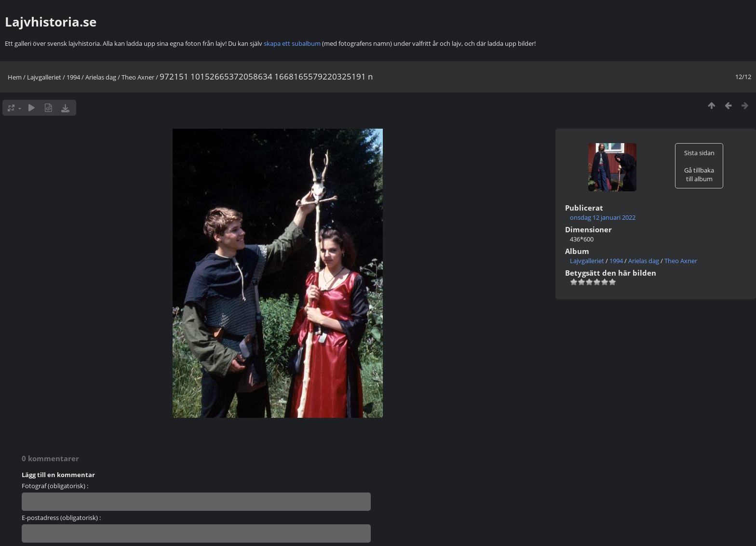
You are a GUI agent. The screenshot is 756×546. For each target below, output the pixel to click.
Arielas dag (101, 77)
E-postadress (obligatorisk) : (61, 518)
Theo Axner (138, 77)
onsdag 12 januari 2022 (603, 217)
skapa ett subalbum (292, 43)
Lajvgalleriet (44, 77)
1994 (73, 77)
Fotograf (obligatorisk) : (55, 486)
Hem (15, 77)
